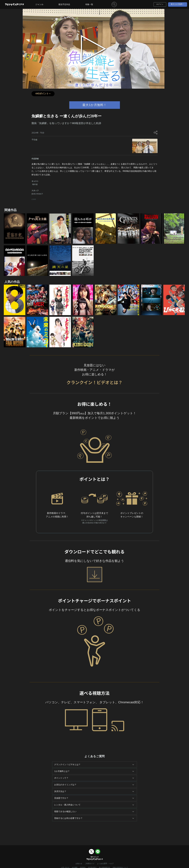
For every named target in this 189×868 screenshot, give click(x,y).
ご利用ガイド (90, 864)
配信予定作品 (64, 4)
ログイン (160, 4)
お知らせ (79, 864)
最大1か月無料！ (178, 4)
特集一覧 (89, 4)
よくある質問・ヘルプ (105, 864)
